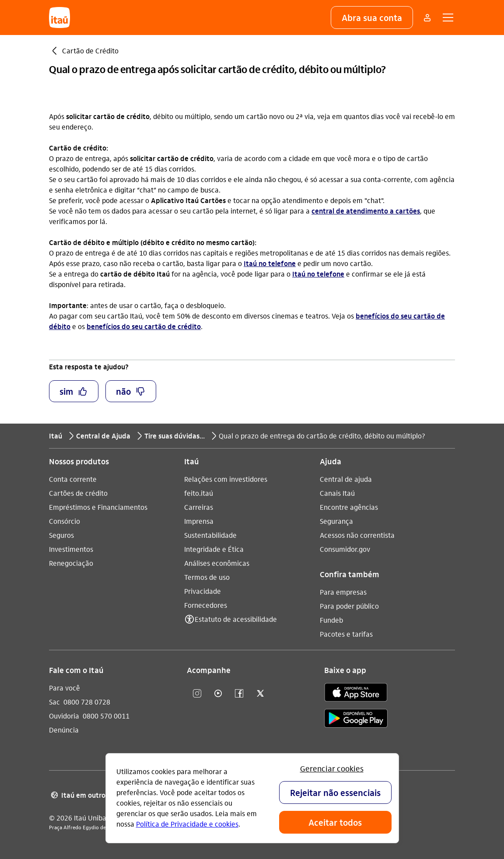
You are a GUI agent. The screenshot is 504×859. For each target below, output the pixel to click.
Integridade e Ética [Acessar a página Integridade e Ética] (214, 549)
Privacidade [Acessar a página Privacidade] (203, 591)
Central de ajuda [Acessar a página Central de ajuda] (346, 479)
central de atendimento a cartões (366, 211)
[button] (372, 18)
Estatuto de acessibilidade (236, 619)
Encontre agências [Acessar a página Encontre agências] (349, 507)
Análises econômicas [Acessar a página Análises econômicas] (217, 563)
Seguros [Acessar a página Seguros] (61, 535)
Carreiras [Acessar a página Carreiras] (199, 507)
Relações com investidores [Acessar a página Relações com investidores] (226, 479)
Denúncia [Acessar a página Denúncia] (64, 730)
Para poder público (349, 606)
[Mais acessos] (427, 18)
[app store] (356, 694)
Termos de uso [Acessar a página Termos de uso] (207, 577)
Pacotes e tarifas (346, 634)
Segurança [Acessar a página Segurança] (336, 521)
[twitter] (260, 694)
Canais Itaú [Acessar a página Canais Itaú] (337, 493)
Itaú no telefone (270, 263)
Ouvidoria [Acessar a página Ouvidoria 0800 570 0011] (64, 716)
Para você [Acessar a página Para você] (65, 688)
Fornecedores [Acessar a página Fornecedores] (206, 605)
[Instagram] (197, 694)
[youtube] (218, 694)
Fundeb (331, 620)
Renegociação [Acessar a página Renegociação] (71, 563)
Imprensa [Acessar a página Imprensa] (199, 521)
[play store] (356, 720)
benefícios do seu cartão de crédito (144, 326)
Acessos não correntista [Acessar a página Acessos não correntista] (357, 535)
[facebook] (239, 694)
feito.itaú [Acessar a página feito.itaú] (199, 493)
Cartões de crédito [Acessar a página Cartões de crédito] (78, 493)
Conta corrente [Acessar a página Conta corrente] (73, 479)
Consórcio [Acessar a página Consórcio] (65, 521)
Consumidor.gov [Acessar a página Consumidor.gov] (345, 549)
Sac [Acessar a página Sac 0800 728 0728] (54, 702)
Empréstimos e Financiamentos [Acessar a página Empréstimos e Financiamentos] (98, 507)
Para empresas (343, 592)
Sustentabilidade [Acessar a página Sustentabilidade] (210, 535)
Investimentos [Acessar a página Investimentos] (71, 549)
